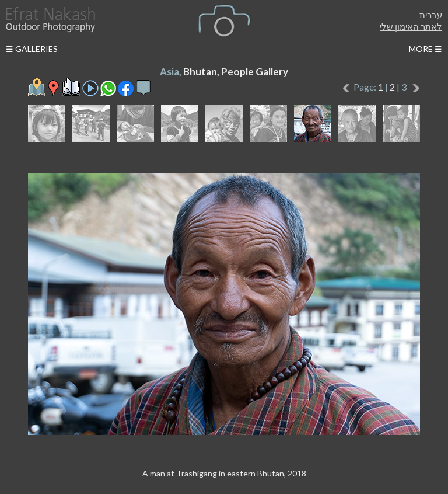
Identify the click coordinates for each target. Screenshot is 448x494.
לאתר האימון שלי (411, 26)
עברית (431, 15)
